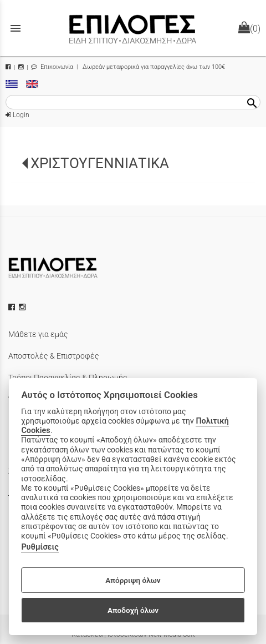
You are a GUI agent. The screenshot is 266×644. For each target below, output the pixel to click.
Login (17, 115)
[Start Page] (133, 28)
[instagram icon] (23, 307)
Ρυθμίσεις (40, 547)
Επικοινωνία (52, 67)
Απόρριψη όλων (133, 580)
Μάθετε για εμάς (38, 334)
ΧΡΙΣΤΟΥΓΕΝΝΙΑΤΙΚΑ (100, 163)
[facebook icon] (13, 307)
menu (16, 28)
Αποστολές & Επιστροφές (54, 356)
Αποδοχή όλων (133, 610)
